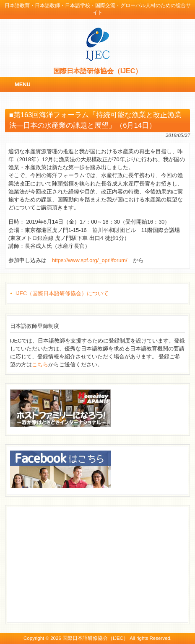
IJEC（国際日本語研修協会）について (62, 293)
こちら (40, 365)
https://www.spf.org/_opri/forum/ (90, 260)
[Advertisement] (73, 564)
